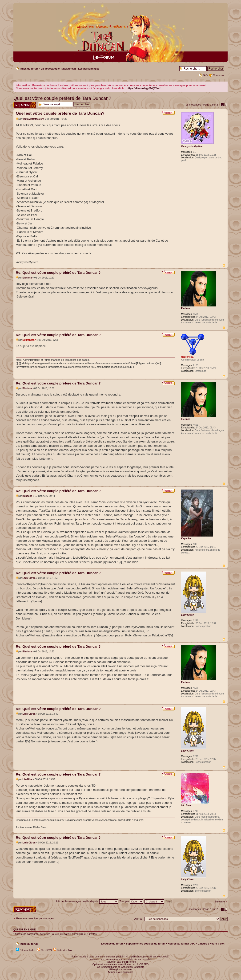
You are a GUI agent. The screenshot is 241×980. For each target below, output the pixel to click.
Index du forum (29, 69)
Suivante (220, 902)
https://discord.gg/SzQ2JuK (144, 88)
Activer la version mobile (120, 972)
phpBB (120, 957)
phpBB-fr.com (129, 962)
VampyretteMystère (33, 119)
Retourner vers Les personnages (35, 918)
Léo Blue (27, 779)
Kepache (27, 496)
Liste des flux (62, 950)
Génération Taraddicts (133, 967)
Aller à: (138, 919)
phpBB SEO (142, 964)
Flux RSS (44, 950)
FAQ (205, 75)
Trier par (131, 901)
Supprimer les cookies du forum (146, 944)
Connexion (219, 75)
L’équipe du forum (112, 944)
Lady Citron (29, 578)
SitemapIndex (26, 950)
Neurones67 (29, 340)
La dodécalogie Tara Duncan (58, 69)
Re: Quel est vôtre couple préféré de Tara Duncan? (58, 272)
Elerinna (27, 278)
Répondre (25, 105)
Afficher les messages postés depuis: (87, 901)
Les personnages (89, 69)
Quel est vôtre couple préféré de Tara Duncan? (62, 98)
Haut (224, 265)
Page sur (211, 105)
